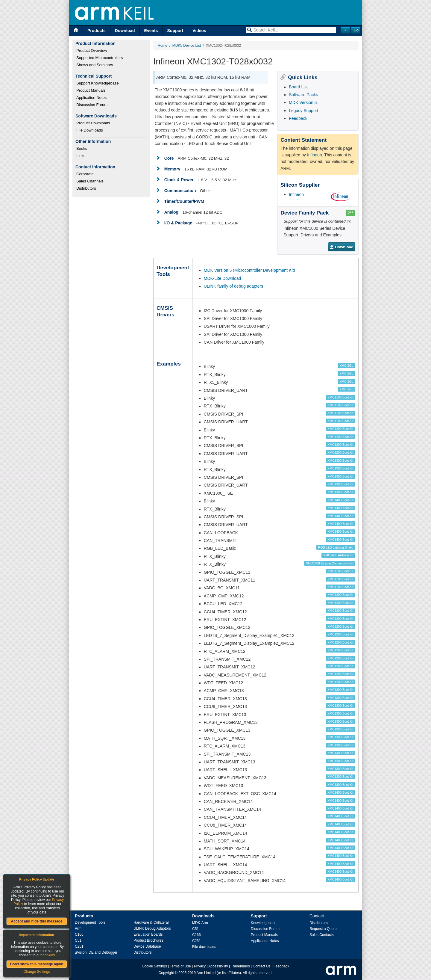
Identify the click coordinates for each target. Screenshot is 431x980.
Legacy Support (303, 111)
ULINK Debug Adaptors (152, 928)
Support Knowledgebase (98, 83)
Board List (298, 87)
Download (125, 31)
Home (163, 46)
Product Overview (92, 50)
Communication (180, 191)
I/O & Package (178, 223)
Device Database (147, 946)
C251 (79, 946)
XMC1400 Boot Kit (340, 500)
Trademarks (240, 966)
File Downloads (90, 130)
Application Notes (91, 98)
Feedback (298, 118)
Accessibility (218, 966)
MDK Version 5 (303, 102)
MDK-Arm (200, 923)
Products (97, 31)
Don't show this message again (37, 964)
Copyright (166, 973)
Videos (199, 31)
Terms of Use (180, 966)
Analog (171, 212)
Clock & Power (179, 180)
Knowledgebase (264, 923)
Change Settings (37, 972)
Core (169, 158)
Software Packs (303, 95)
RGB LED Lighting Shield (336, 547)
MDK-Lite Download (223, 278)
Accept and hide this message (37, 921)
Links (81, 156)
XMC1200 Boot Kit (340, 429)
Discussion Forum (92, 105)
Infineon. (315, 155)
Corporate (85, 174)
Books (82, 148)
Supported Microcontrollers (100, 58)
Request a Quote (323, 929)
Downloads (203, 916)
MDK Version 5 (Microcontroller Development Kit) (249, 270)
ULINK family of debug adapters (233, 286)
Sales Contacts (322, 935)
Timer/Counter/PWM (184, 201)
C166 (79, 934)
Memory (172, 169)
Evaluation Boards (148, 934)
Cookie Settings (154, 966)
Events (151, 31)
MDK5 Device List (187, 46)
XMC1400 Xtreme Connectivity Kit (330, 563)
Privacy (200, 966)
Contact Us (262, 966)
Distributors (86, 188)
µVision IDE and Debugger (96, 952)
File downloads (204, 947)
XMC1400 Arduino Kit (338, 555)
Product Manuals (91, 90)
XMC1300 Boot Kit (340, 460)
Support (175, 31)
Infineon (296, 194)
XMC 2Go (347, 366)
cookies (49, 955)
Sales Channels (90, 181)
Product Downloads (93, 123)
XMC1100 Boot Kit (340, 397)
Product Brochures (148, 940)
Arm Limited (206, 973)
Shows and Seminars (95, 65)
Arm (78, 928)
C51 (78, 940)
